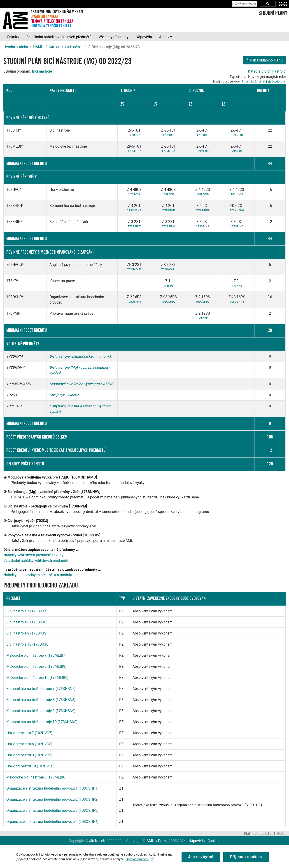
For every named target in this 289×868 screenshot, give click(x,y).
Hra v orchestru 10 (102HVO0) (30, 766)
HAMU (38, 47)
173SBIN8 (168, 226)
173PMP (203, 318)
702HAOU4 (168, 269)
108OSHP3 (203, 302)
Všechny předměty (114, 37)
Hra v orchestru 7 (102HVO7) (29, 733)
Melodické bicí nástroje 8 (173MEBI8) (36, 777)
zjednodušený (277, 81)
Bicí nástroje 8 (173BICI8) (27, 622)
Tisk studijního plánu (264, 60)
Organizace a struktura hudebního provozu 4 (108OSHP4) (52, 821)
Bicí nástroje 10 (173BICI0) (28, 644)
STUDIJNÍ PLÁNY (273, 13)
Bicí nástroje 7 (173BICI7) (27, 611)
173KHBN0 (237, 210)
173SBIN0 (237, 226)
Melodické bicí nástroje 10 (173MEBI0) (37, 677)
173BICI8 (168, 135)
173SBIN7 (134, 226)
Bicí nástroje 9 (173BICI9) (27, 633)
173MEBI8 (168, 151)
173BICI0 (237, 135)
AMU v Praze (157, 841)
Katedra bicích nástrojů (68, 47)
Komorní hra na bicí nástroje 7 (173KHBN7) (41, 689)
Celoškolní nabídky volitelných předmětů (36, 560)
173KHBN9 (203, 210)
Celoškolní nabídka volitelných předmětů (59, 37)
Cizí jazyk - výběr (63, 395)
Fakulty (13, 37)
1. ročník (247, 81)
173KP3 (168, 285)
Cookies (214, 841)
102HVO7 (134, 194)
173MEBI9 (203, 151)
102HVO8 (168, 194)
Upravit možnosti (140, 862)
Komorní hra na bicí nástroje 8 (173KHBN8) (41, 700)
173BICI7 (134, 135)
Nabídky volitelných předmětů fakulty (33, 555)
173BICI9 (203, 135)
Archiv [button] (164, 37)
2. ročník (260, 81)
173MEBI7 (134, 151)
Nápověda (144, 37)
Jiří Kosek (97, 841)
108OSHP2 (168, 302)
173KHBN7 (134, 210)
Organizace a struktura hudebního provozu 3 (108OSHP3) (52, 810)
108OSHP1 (134, 302)
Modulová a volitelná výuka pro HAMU (80, 384)
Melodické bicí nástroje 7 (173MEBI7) (36, 655)
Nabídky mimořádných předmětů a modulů (38, 575)
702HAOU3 (134, 269)
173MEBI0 (237, 151)
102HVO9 (203, 194)
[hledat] (244, 4)
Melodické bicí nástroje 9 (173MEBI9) (36, 666)
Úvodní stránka (16, 47)
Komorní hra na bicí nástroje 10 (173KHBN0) (42, 722)
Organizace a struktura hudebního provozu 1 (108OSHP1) (52, 788)
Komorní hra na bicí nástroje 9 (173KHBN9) (41, 711)
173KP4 (237, 285)
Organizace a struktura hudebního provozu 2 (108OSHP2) (52, 799)
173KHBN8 (168, 210)
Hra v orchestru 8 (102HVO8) (29, 744)
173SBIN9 (203, 226)
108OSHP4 (237, 302)
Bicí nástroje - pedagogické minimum (79, 356)
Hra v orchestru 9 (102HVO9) (29, 755)
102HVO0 (237, 194)
